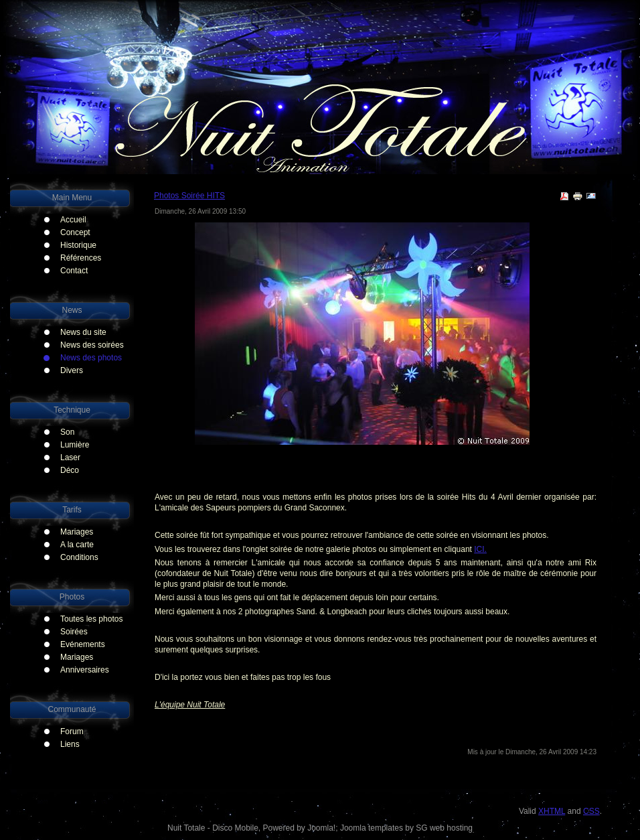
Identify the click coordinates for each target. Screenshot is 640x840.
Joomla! (321, 828)
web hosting (451, 828)
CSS (591, 811)
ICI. (480, 549)
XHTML (552, 811)
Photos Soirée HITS (189, 196)
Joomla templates (372, 828)
